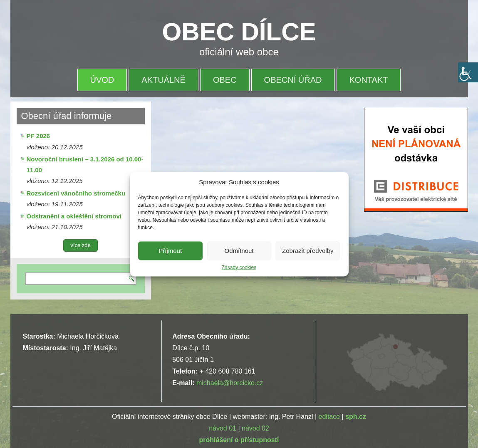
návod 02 (255, 428)
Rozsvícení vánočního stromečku (76, 193)
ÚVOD (102, 80)
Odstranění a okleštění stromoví (74, 216)
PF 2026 (38, 136)
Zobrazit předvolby (308, 251)
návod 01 (223, 428)
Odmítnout (239, 251)
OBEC (225, 80)
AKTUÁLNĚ (163, 80)
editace (329, 417)
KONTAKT (369, 80)
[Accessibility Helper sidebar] (468, 72)
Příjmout (170, 251)
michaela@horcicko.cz (230, 383)
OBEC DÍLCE (239, 32)
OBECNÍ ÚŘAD (293, 80)
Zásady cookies (239, 267)
